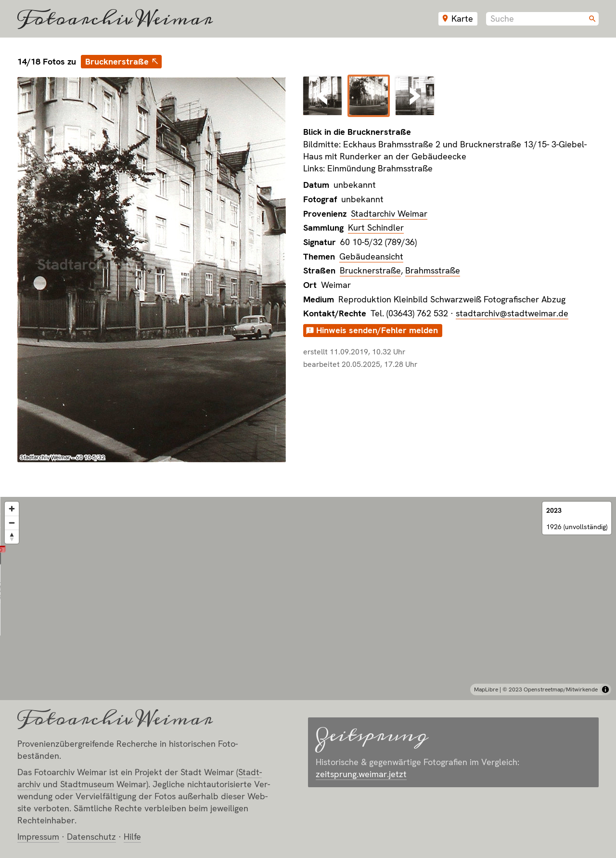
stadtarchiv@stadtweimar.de (512, 313)
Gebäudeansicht (371, 256)
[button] (308, 587)
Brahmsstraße (433, 270)
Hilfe (132, 837)
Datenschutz (91, 837)
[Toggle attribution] (605, 689)
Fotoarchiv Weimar (115, 19)
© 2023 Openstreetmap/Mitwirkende (550, 689)
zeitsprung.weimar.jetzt (361, 774)
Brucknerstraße (117, 61)
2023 (554, 510)
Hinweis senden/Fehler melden (377, 330)
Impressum (38, 837)
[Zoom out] (12, 523)
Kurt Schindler (376, 227)
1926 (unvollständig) (577, 527)
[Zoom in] (12, 509)
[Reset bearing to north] (12, 537)
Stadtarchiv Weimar (389, 214)
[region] (308, 598)
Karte (462, 19)
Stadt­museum (87, 784)
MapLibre (486, 689)
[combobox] (542, 19)
